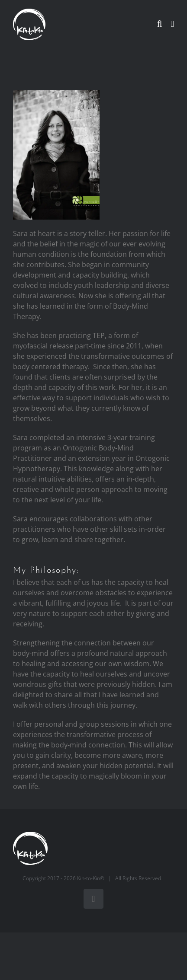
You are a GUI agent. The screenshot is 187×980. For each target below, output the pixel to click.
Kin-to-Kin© (91, 878)
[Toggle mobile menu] (172, 24)
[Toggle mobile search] (160, 24)
